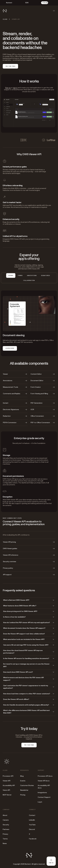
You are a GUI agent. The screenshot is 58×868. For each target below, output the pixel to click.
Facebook (33, 839)
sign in (15, 88)
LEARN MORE (10, 348)
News (5, 843)
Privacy (5, 834)
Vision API (6, 790)
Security (6, 825)
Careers (6, 820)
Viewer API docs (44, 781)
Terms (5, 839)
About (5, 815)
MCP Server (7, 795)
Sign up (8, 88)
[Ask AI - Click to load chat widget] (51, 861)
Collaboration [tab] (29, 280)
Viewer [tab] (11, 275)
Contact (32, 815)
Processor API (8, 776)
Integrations (42, 793)
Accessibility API (9, 785)
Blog (22, 776)
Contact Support (44, 797)
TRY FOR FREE (10, 66)
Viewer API (7, 781)
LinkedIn (32, 820)
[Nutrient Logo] (5, 11)
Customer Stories (27, 785)
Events (23, 781)
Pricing (23, 795)
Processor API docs (45, 776)
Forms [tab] (20, 275)
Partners (6, 829)
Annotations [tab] (32, 275)
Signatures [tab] (45, 275)
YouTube (32, 825)
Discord (32, 829)
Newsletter (24, 790)
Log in (40, 802)
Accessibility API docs (44, 787)
